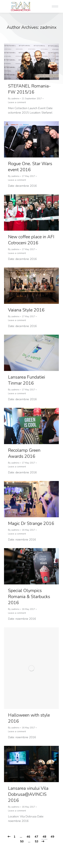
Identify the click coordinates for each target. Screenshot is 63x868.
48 (44, 837)
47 (36, 837)
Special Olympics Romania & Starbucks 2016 (29, 597)
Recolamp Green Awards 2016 (24, 453)
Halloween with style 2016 (29, 718)
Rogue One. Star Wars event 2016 (30, 167)
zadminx (48, 27)
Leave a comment (17, 102)
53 (37, 841)
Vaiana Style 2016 (26, 310)
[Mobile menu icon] (55, 6)
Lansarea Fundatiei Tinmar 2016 (27, 380)
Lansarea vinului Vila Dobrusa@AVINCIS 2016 (28, 794)
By (14, 99)
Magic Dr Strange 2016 (31, 523)
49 (52, 837)
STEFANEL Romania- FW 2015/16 (29, 89)
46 (28, 837)
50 (22, 841)
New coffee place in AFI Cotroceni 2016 (31, 240)
